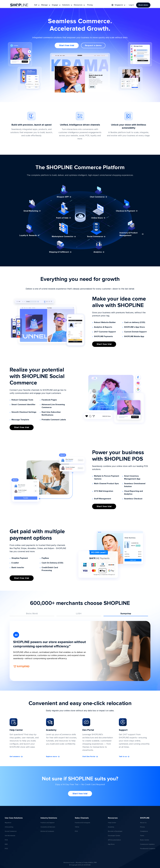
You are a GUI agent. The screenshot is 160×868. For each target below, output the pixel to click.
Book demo (143, 5)
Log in (131, 5)
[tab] (32, 614)
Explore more (52, 757)
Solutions (66, 5)
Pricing (90, 5)
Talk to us (123, 757)
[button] (37, 5)
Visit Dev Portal (89, 757)
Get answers (15, 757)
